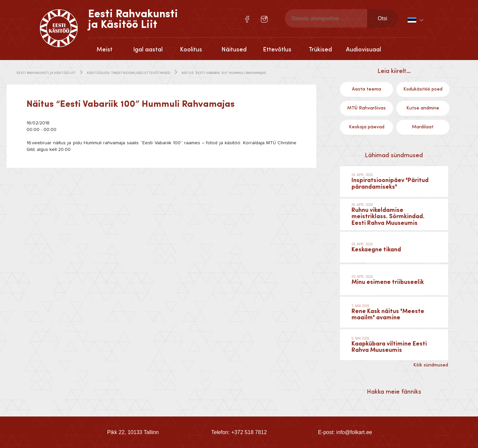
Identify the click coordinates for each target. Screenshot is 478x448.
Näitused (234, 50)
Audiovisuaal (363, 50)
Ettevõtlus (277, 50)
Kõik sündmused (431, 365)
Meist (105, 50)
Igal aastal (148, 50)
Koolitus (191, 50)
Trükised (320, 50)
